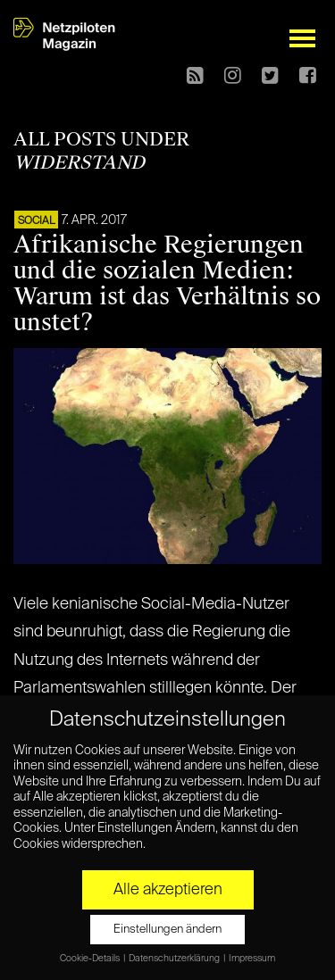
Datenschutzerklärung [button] (175, 959)
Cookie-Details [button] (91, 959)
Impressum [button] (252, 959)
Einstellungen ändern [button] (167, 930)
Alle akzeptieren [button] (168, 890)
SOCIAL (36, 221)
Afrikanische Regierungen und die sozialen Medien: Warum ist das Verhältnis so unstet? (167, 283)
